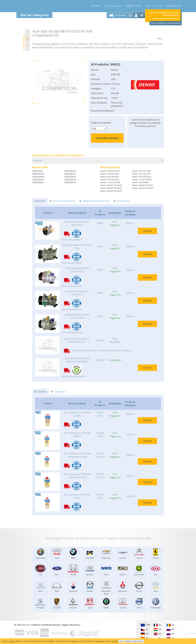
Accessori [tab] (41, 392)
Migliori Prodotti (133, 6)
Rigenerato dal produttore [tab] (94, 201)
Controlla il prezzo (107, 138)
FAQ (147, 6)
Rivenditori (96, 6)
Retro (160, 35)
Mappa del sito (174, 6)
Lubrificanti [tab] (58, 392)
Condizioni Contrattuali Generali (45, 625)
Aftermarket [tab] (122, 201)
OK (121, 641)
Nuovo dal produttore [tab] (62, 201)
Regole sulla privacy (71, 625)
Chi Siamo (158, 6)
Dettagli (147, 231)
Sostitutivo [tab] (40, 201)
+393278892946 (170, 15)
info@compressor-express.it (166, 18)
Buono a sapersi (113, 6)
